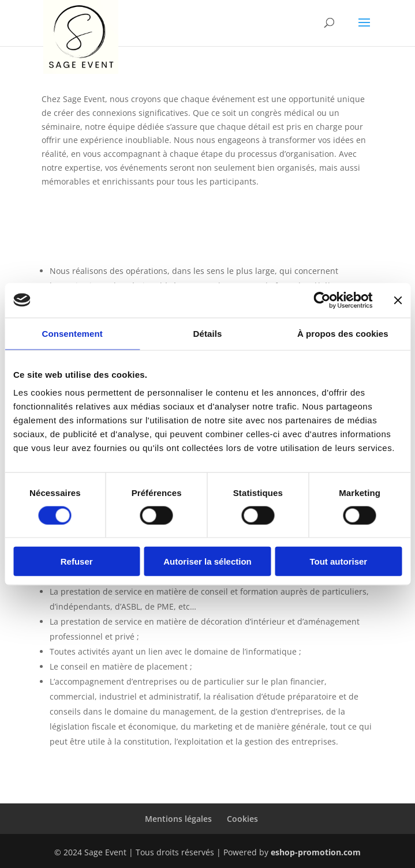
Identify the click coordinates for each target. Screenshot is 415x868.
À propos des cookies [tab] (343, 333)
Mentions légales (178, 819)
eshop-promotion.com (316, 852)
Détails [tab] (208, 333)
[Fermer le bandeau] (398, 300)
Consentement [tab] (72, 333)
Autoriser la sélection (207, 561)
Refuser (77, 561)
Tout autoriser (338, 561)
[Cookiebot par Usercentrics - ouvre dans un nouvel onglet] (322, 300)
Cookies (242, 819)
